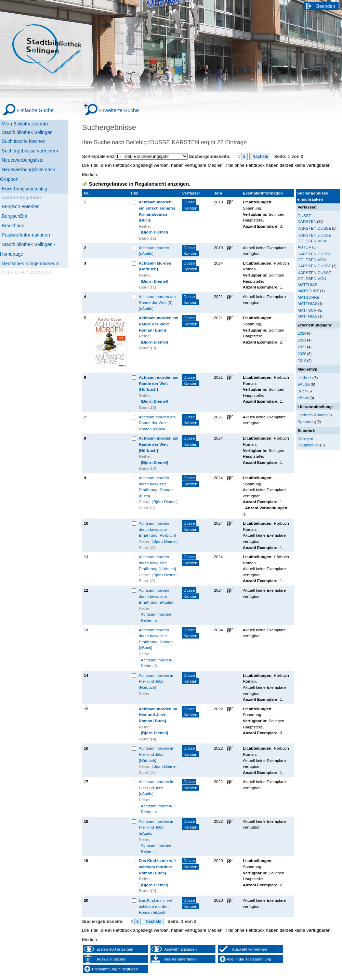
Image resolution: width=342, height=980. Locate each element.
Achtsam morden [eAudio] (154, 251)
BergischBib (14, 216)
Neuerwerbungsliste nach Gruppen (28, 174)
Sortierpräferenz (98, 156)
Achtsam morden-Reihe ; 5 (157, 617)
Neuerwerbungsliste (23, 160)
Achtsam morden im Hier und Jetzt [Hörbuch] (157, 681)
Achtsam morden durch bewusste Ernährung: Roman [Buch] (156, 487)
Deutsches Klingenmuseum (31, 264)
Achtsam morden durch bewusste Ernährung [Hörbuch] (157, 529)
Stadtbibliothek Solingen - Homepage (28, 249)
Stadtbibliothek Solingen (27, 132)
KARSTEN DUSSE (314, 228)
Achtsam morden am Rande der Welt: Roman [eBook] (157, 423)
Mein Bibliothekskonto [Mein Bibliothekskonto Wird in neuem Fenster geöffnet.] (25, 124)
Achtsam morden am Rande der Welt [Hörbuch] (159, 383)
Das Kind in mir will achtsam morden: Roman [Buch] (157, 867)
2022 (302, 347)
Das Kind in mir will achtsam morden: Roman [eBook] (156, 906)
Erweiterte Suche (119, 110)
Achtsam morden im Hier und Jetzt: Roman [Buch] (158, 715)
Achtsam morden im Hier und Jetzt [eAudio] (157, 788)
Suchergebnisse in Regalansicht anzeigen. (140, 184)
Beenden (326, 6)
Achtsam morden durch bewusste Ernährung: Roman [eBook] (156, 639)
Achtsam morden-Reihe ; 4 (157, 809)
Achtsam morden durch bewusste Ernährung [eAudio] (156, 596)
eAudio (304, 384)
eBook (303, 398)
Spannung (307, 422)
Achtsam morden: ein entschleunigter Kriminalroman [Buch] (157, 211)
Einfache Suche (35, 110)
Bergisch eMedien (21, 206)
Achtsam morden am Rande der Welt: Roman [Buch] (159, 324)
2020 (302, 354)
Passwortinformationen (26, 235)
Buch (302, 391)
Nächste (260, 157)
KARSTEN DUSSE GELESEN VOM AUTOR (314, 241)
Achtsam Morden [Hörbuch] (155, 266)
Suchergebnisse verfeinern (30, 151)
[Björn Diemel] (155, 232)
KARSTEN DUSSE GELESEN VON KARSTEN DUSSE (314, 260)
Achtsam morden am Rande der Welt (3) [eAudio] (157, 303)
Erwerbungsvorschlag (24, 189)
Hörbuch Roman (312, 415)
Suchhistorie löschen (24, 141)
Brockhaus (13, 226)
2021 (302, 340)
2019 (302, 360)
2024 (302, 333)
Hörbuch (305, 378)
